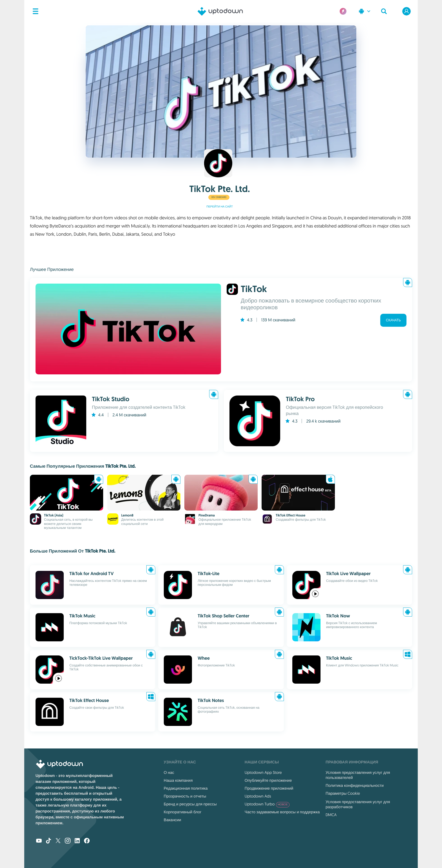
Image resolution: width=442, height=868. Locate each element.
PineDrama (207, 515)
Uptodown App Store (263, 772)
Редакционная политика (186, 788)
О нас (169, 772)
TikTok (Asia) (54, 515)
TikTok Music (82, 616)
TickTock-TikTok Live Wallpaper (101, 658)
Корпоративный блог (183, 812)
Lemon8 (127, 515)
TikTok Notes (211, 700)
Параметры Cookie (343, 793)
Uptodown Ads (258, 796)
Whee (204, 658)
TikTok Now (338, 616)
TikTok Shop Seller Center (223, 616)
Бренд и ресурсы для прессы (190, 804)
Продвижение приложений (269, 788)
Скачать (393, 320)
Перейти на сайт (220, 207)
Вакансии (173, 820)
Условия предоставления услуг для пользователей (358, 775)
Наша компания (178, 780)
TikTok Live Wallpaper (348, 574)
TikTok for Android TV (91, 574)
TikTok (254, 289)
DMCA (331, 815)
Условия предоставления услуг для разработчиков (358, 804)
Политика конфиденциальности (355, 785)
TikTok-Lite (208, 574)
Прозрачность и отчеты (185, 796)
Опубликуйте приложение (268, 780)
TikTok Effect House (290, 515)
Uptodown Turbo (267, 804)
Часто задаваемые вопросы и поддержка (282, 812)
